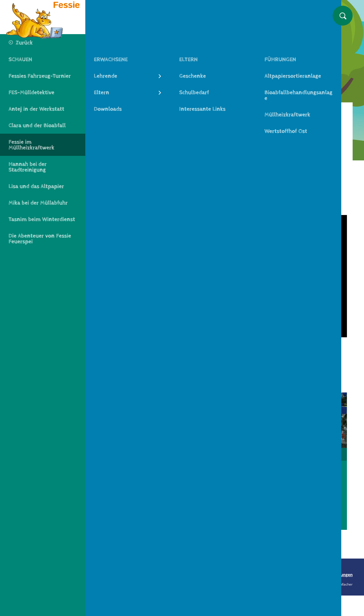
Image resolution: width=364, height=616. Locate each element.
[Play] (225, 276)
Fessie (112, 111)
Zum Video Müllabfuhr (225, 505)
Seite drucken (110, 575)
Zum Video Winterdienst (310, 512)
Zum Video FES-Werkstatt (139, 512)
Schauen (139, 111)
